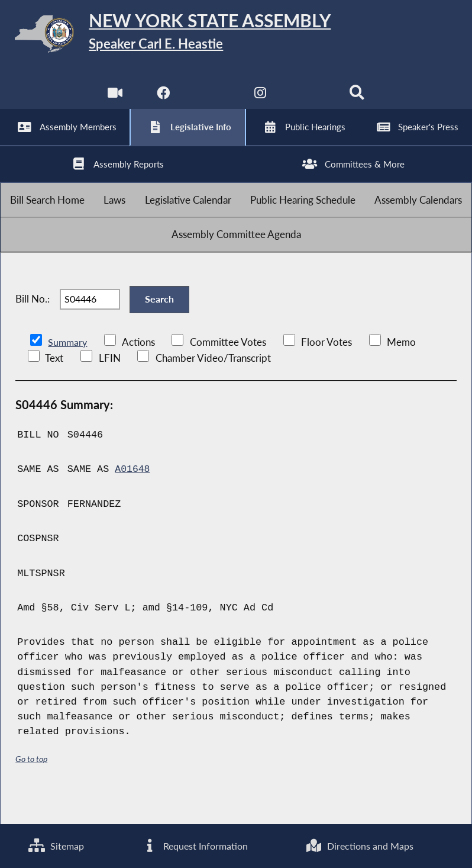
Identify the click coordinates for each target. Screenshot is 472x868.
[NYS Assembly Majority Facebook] (162, 100)
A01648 (132, 497)
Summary (68, 370)
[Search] (358, 100)
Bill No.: (33, 324)
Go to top (31, 787)
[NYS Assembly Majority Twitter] (211, 100)
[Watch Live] (114, 100)
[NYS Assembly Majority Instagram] (261, 100)
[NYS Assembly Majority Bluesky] (310, 100)
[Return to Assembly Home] (236, 36)
